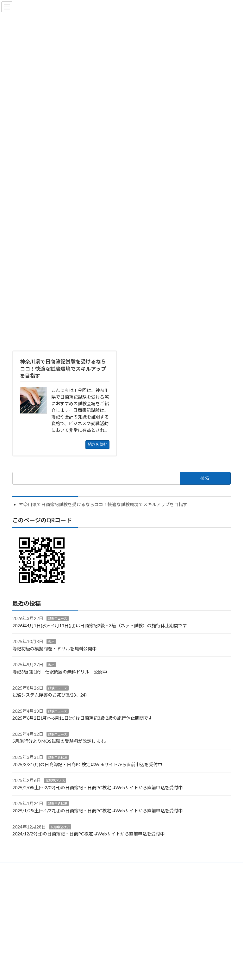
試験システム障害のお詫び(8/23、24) (50, 695)
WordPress (91, 880)
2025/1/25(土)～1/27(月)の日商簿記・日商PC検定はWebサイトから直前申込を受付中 (97, 811)
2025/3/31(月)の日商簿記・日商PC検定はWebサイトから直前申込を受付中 (87, 764)
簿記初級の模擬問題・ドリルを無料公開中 (54, 649)
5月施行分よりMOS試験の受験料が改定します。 (61, 741)
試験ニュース (58, 618)
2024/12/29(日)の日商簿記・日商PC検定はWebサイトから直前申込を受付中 (88, 834)
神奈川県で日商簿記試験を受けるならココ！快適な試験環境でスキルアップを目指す (103, 504)
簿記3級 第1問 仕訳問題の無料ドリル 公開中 (60, 672)
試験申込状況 (58, 757)
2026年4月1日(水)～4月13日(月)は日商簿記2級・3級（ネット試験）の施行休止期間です (100, 626)
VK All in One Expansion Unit (158, 880)
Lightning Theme (120, 880)
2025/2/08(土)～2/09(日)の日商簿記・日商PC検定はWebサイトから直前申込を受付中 (97, 788)
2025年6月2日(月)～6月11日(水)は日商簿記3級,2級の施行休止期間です (82, 718)
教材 (51, 642)
